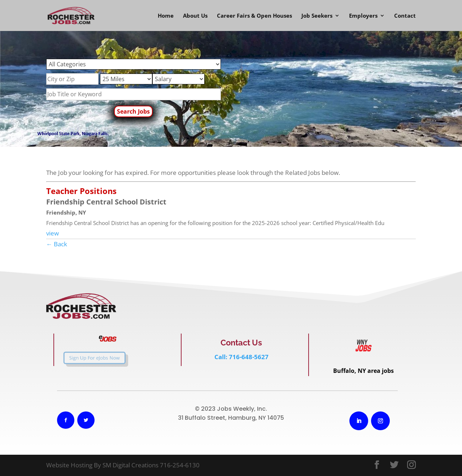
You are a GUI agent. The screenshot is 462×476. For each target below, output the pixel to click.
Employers (363, 16)
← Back (57, 244)
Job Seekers (317, 16)
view (53, 233)
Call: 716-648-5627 (241, 357)
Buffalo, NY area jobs (363, 371)
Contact (405, 16)
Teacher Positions (81, 191)
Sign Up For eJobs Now (87, 358)
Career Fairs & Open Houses (254, 16)
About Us (195, 16)
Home (166, 16)
